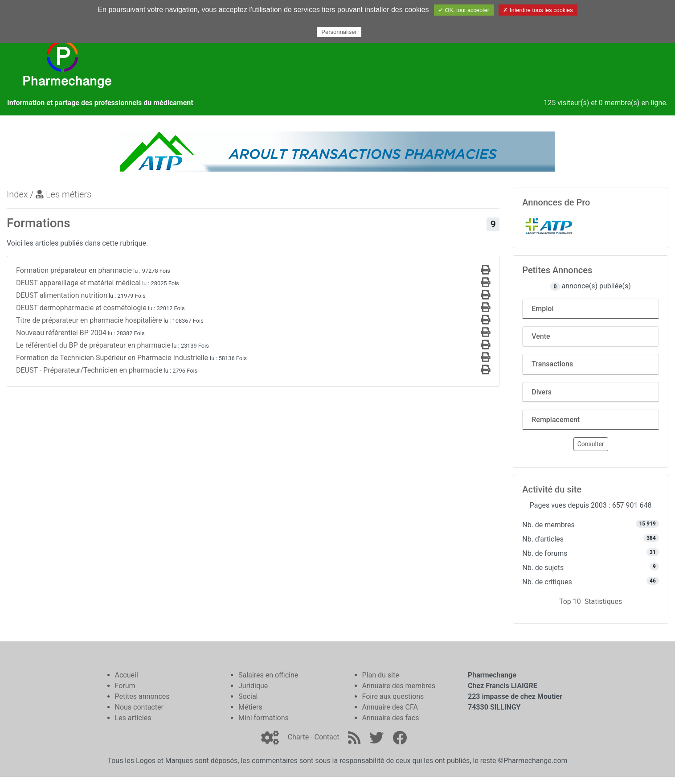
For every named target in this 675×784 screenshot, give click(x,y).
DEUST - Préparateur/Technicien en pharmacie (89, 370)
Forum (125, 686)
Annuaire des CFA (390, 707)
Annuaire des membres (399, 686)
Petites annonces (142, 696)
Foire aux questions (393, 696)
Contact (327, 737)
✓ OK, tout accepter (464, 10)
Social (248, 696)
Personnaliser (339, 32)
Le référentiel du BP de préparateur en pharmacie (93, 345)
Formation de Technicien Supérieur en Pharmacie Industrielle (113, 358)
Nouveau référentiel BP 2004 (61, 333)
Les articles (133, 718)
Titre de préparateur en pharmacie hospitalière (89, 320)
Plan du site (381, 675)
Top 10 (570, 601)
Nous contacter (139, 707)
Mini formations (264, 718)
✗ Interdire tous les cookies (538, 10)
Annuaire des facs (391, 718)
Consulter (591, 444)
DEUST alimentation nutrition (62, 295)
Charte (298, 737)
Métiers (250, 707)
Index (17, 194)
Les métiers (63, 194)
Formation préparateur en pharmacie (74, 270)
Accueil (127, 675)
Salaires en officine (268, 675)
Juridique (253, 686)
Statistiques (603, 601)
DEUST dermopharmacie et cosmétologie (81, 308)
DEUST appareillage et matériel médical (78, 283)
